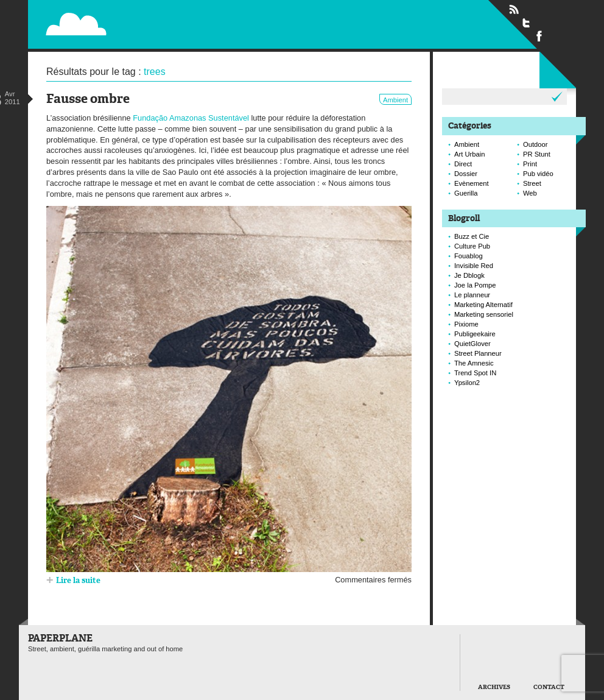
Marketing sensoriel (484, 314)
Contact (549, 688)
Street (532, 183)
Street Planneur (478, 353)
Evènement (472, 183)
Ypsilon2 (467, 383)
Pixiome (466, 324)
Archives (494, 688)
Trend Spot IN (475, 373)
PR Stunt (537, 154)
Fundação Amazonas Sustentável (191, 118)
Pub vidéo (538, 174)
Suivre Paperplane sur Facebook (539, 35)
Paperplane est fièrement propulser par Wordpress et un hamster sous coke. (38, 684)
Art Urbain (469, 154)
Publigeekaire (475, 334)
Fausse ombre (88, 100)
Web (530, 193)
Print (530, 164)
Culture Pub (472, 246)
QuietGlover (472, 344)
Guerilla (466, 193)
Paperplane (151, 17)
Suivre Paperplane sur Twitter (527, 23)
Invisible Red (474, 266)
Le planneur (472, 295)
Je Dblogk (469, 275)
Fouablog (469, 256)
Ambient (395, 100)
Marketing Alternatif (483, 305)
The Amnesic (474, 363)
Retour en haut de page (432, 683)
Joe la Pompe (475, 285)
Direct (463, 164)
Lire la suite (78, 581)
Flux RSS (514, 10)
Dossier (466, 174)
